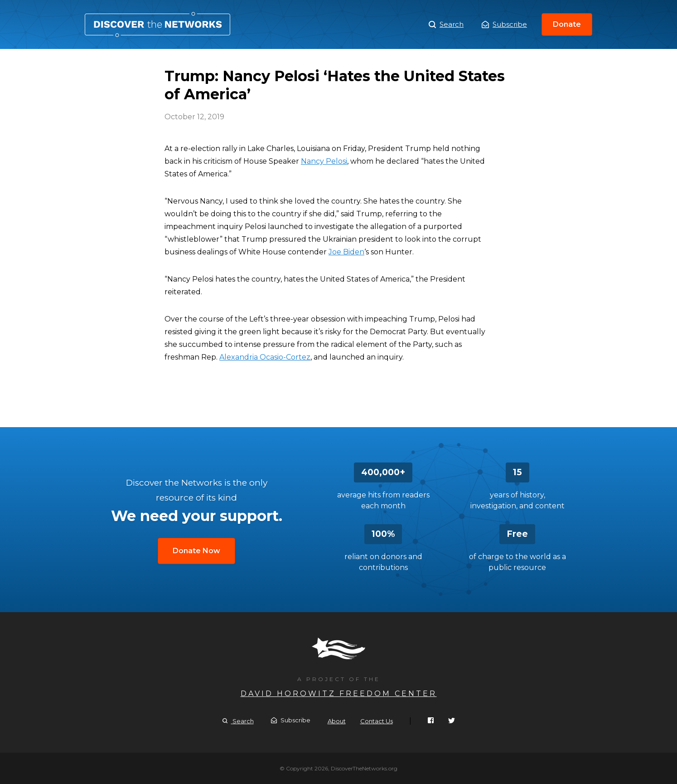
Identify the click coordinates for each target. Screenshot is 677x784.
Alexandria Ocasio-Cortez (265, 357)
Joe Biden (346, 252)
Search (446, 24)
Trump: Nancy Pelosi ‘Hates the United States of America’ (157, 24)
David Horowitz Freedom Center (339, 694)
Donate (567, 24)
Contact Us (377, 721)
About (337, 721)
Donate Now (196, 551)
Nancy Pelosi (324, 161)
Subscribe (504, 24)
